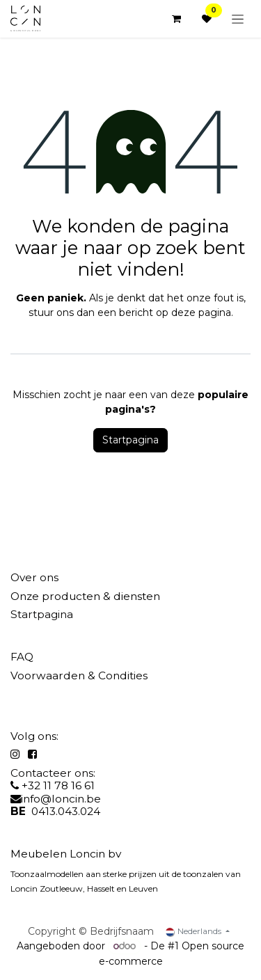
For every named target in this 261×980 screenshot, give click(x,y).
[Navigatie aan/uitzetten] (238, 19)
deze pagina (201, 313)
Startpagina (130, 440)
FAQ (22, 657)
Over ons (34, 577)
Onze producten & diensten (85, 596)
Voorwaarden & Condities (79, 675)
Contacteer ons (52, 773)
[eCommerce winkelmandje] (176, 19)
